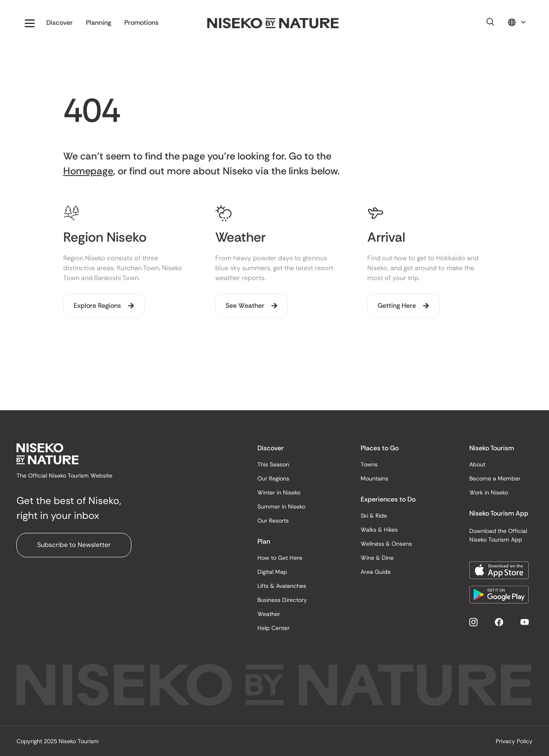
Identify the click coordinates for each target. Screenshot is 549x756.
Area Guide (376, 572)
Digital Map (272, 572)
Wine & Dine (377, 558)
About (477, 464)
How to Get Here (280, 558)
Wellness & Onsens (386, 544)
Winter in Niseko (279, 492)
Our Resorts (273, 521)
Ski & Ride (374, 516)
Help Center (273, 628)
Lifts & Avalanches (282, 586)
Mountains (374, 478)
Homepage (88, 171)
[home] (273, 23)
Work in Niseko (489, 492)
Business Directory (282, 600)
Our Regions (273, 478)
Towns (369, 464)
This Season (273, 464)
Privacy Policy (514, 741)
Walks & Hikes (379, 530)
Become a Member (495, 478)
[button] (30, 23)
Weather (269, 614)
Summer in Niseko (281, 506)
